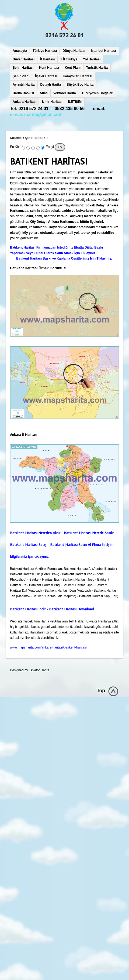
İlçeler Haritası (46, 76)
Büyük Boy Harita (80, 85)
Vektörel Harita (65, 93)
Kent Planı (73, 68)
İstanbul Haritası (103, 51)
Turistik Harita (97, 68)
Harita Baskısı (23, 93)
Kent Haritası (49, 68)
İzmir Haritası (52, 102)
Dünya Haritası (74, 51)
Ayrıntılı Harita (24, 85)
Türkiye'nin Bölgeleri (97, 93)
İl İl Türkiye (69, 59)
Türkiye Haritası (45, 51)
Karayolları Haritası (77, 76)
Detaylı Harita (51, 85)
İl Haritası (47, 59)
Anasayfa (20, 51)
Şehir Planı (21, 76)
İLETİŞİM (75, 102)
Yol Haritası (92, 59)
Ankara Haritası (25, 102)
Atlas (43, 93)
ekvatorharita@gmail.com (36, 114)
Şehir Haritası (23, 68)
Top (101, 691)
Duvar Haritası (24, 59)
